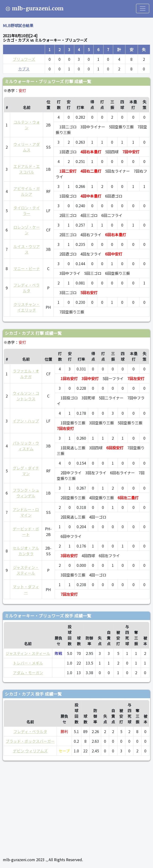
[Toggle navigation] (143, 8)
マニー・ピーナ (27, 268)
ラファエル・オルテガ (26, 374)
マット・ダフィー (26, 589)
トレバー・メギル (28, 663)
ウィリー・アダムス (27, 147)
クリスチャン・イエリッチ (27, 307)
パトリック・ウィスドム (26, 446)
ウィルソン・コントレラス (26, 396)
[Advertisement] (76, 807)
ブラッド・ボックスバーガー (30, 741)
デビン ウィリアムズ (30, 751)
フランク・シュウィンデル (26, 493)
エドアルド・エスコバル (27, 169)
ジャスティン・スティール (26, 570)
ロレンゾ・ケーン (27, 230)
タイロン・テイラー (27, 211)
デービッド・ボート (26, 531)
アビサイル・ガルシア (27, 191)
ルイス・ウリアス (27, 249)
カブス (24, 69)
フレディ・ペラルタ (27, 288)
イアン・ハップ (26, 421)
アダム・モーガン (28, 673)
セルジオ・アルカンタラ (26, 551)
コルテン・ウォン (27, 125)
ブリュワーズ (24, 59)
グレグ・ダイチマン (26, 471)
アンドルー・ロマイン (26, 512)
